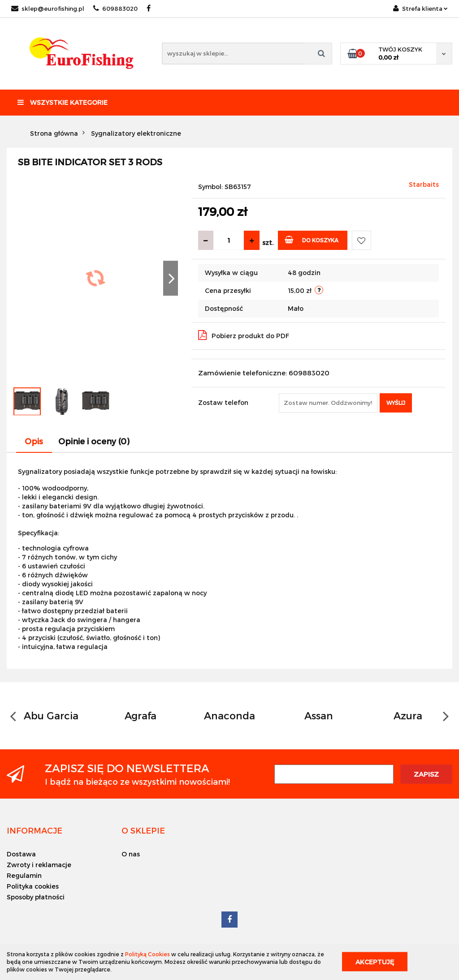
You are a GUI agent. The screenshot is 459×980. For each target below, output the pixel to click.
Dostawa (21, 854)
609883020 (115, 9)
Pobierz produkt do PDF (244, 335)
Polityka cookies (33, 886)
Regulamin (24, 875)
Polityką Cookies (147, 954)
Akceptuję (375, 962)
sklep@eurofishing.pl (48, 9)
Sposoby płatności (36, 897)
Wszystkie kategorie (63, 102)
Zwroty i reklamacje (39, 865)
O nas (131, 854)
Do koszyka (312, 239)
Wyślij (396, 403)
